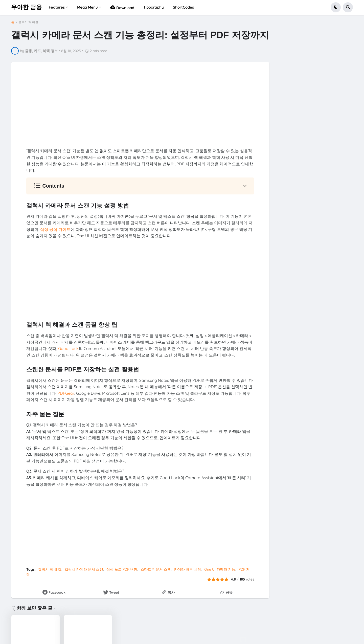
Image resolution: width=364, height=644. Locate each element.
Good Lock (68, 348)
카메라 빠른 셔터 (188, 569)
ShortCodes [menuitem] (183, 7)
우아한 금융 (26, 7)
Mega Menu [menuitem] (87, 7)
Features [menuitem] (57, 7)
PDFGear (66, 393)
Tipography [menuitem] (154, 7)
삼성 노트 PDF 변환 (122, 569)
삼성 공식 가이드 (55, 229)
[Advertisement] (140, 112)
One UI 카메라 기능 (220, 569)
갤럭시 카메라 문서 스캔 (84, 569)
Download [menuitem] (122, 7)
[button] (336, 7)
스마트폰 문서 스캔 (156, 569)
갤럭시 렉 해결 (28, 22)
